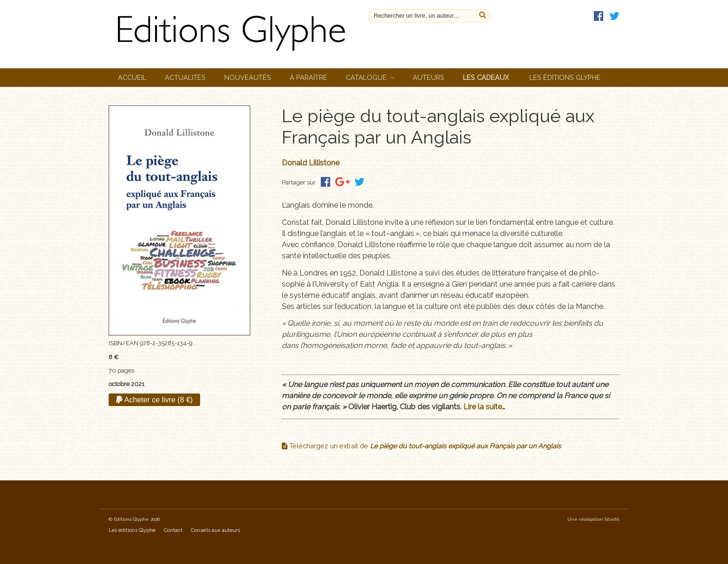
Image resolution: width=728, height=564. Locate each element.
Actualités (185, 77)
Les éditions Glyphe (565, 77)
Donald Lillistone (311, 163)
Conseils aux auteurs (215, 530)
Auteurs (429, 77)
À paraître (309, 77)
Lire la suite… (484, 407)
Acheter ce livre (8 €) (154, 400)
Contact (173, 530)
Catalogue (366, 77)
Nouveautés (248, 77)
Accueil (132, 77)
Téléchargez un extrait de (421, 446)
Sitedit (612, 519)
